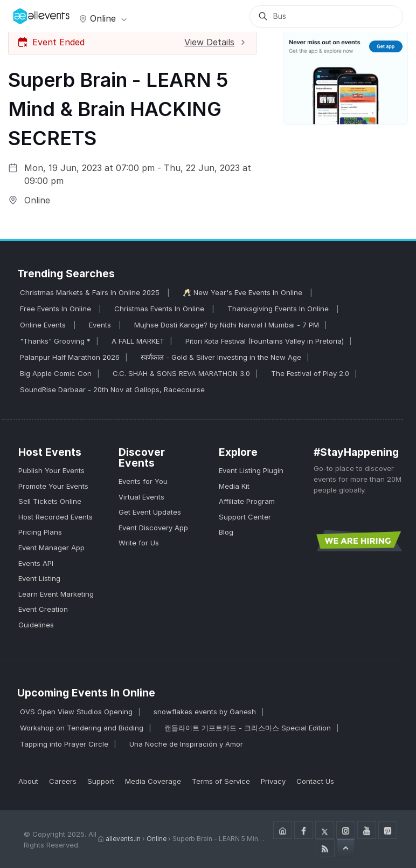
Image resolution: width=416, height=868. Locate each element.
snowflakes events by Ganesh (205, 712)
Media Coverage (153, 781)
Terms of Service (221, 781)
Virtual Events (141, 497)
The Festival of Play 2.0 (310, 373)
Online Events (44, 325)
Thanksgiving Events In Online (279, 309)
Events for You (143, 481)
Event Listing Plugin (251, 470)
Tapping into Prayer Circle (64, 744)
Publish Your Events (51, 470)
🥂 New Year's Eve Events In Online (244, 292)
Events (101, 325)
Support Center (245, 517)
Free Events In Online (57, 309)
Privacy (273, 781)
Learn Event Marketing (56, 594)
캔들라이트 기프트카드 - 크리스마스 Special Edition (248, 728)
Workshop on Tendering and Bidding (82, 728)
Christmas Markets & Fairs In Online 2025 (91, 292)
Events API (36, 563)
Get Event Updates (150, 512)
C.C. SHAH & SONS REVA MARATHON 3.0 (181, 373)
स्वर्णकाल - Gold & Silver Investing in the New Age (221, 357)
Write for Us (139, 543)
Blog (226, 532)
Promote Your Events (53, 486)
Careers (63, 781)
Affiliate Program (247, 501)
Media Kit (234, 486)
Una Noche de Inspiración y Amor (186, 744)
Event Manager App (51, 548)
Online (102, 18)
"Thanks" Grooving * (55, 341)
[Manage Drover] (26, 12)
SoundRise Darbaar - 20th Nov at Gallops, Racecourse (112, 389)
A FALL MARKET (138, 341)
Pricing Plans (40, 532)
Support (101, 781)
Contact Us (315, 781)
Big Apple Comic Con (56, 373)
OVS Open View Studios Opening (76, 712)
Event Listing (39, 578)
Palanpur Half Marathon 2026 (70, 357)
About (28, 781)
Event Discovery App (153, 528)
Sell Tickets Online (50, 501)
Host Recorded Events (56, 517)
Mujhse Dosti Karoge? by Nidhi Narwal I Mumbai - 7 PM (227, 325)
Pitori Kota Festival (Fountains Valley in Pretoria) (265, 341)
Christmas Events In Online (160, 309)
